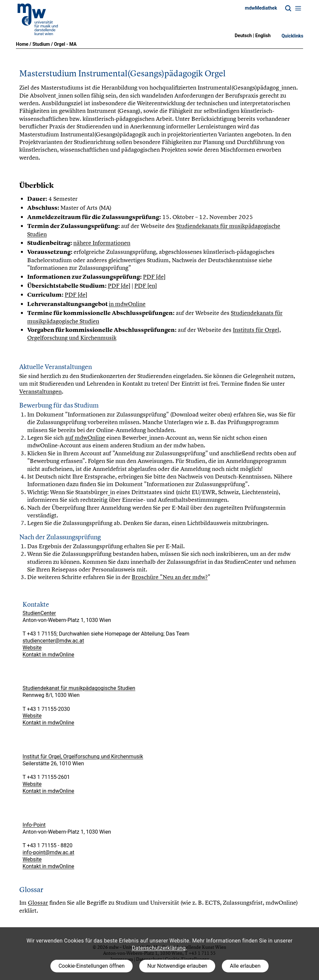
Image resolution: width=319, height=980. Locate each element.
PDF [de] (154, 277)
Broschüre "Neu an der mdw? (170, 577)
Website (32, 648)
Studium (41, 44)
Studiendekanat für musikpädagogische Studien (79, 688)
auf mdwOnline (85, 438)
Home (22, 44)
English (263, 36)
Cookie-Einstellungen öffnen (91, 966)
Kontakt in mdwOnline (48, 655)
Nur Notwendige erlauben (177, 966)
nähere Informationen (102, 243)
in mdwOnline (127, 304)
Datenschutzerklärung (159, 948)
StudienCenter (39, 613)
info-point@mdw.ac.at (48, 852)
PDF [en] (146, 286)
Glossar (38, 903)
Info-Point (34, 825)
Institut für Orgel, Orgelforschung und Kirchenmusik (83, 756)
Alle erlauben (245, 966)
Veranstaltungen (40, 391)
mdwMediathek (261, 8)
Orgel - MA (65, 44)
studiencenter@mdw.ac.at (53, 641)
